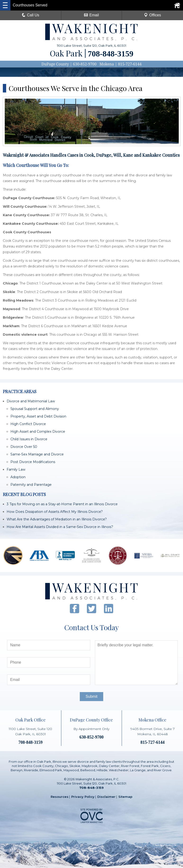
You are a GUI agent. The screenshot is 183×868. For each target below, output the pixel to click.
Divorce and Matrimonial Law (31, 401)
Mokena (107, 64)
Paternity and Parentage (31, 485)
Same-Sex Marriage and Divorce (37, 454)
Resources (60, 797)
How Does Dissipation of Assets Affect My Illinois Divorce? (55, 512)
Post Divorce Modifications (33, 462)
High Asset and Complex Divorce (38, 432)
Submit (92, 696)
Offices (152, 15)
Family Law (16, 469)
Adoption (18, 477)
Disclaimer (106, 797)
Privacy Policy (83, 797)
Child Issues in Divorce (29, 439)
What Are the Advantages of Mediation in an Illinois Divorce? (57, 519)
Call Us (31, 15)
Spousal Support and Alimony (35, 409)
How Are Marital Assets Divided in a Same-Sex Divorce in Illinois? (60, 527)
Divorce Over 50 (24, 447)
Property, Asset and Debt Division (38, 416)
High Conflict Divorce (28, 424)
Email (91, 15)
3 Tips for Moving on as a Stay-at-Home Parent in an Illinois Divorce (62, 504)
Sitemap (125, 797)
